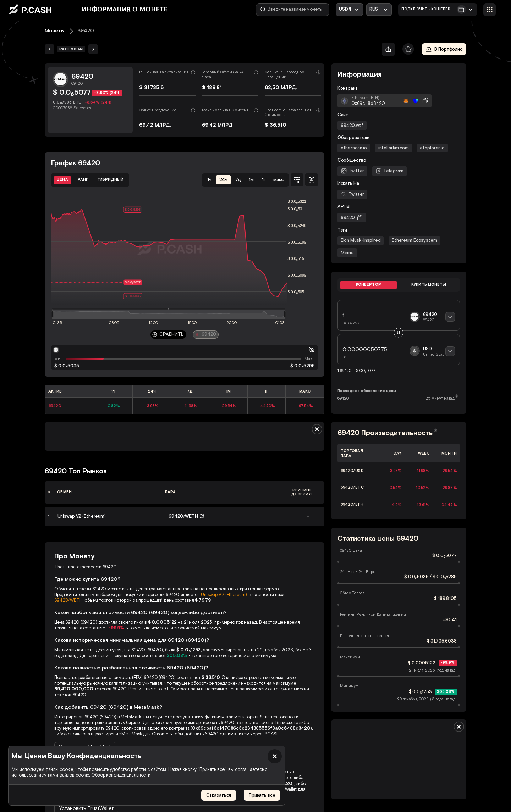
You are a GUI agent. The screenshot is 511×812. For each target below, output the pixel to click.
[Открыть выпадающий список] (379, 10)
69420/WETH (68, 600)
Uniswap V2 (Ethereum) (224, 594)
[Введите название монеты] (293, 10)
